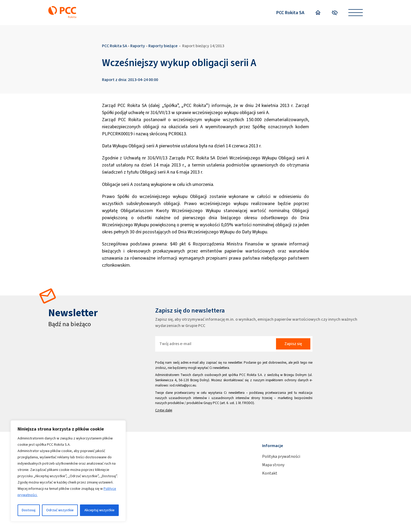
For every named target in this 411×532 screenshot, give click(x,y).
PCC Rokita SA (290, 13)
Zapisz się (293, 344)
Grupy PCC (211, 403)
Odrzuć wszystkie (60, 510)
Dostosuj (29, 510)
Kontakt (270, 473)
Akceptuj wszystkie (99, 510)
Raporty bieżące (163, 46)
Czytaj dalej (164, 410)
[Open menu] (356, 13)
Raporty (138, 46)
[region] (68, 471)
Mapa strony (273, 465)
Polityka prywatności (281, 456)
